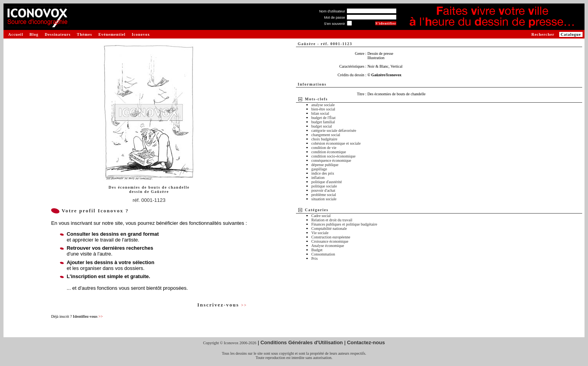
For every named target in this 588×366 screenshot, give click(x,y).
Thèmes (85, 34)
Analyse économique (328, 246)
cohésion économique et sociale (336, 143)
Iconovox (141, 34)
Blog (34, 34)
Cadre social (321, 216)
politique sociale (324, 186)
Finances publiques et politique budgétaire (344, 224)
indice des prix (323, 173)
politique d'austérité (327, 182)
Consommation (323, 254)
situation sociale (324, 199)
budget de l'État (324, 118)
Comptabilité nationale (329, 229)
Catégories (317, 210)
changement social (326, 135)
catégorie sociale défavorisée (334, 130)
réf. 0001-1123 (149, 200)
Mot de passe (334, 18)
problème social (324, 195)
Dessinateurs (58, 34)
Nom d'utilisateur (332, 11)
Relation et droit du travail (332, 220)
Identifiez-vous (88, 316)
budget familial (323, 122)
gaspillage (319, 169)
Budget (317, 250)
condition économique (329, 152)
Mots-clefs (316, 99)
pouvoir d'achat (324, 190)
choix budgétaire (325, 139)
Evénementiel (112, 34)
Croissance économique (330, 241)
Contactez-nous (366, 342)
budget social (322, 126)
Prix (315, 258)
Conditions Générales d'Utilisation (302, 342)
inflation (318, 178)
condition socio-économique (334, 156)
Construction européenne (331, 237)
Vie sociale (320, 233)
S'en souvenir (334, 24)
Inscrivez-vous (222, 305)
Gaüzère (160, 192)
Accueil (16, 34)
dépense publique (325, 165)
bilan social (320, 113)
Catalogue (571, 34)
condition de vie (324, 148)
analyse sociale (323, 105)
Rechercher (543, 34)
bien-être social (323, 109)
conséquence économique (331, 160)
